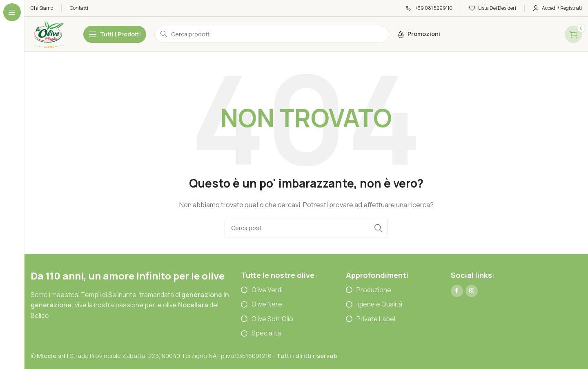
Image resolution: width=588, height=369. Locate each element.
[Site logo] (49, 34)
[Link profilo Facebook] (457, 291)
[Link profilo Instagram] (472, 291)
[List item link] (293, 290)
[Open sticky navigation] (115, 34)
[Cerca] (306, 228)
